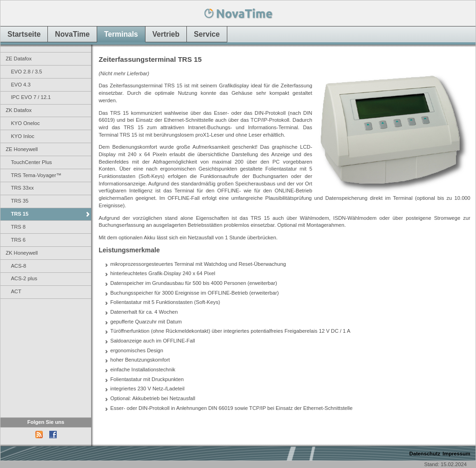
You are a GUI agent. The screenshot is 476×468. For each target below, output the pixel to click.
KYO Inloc (22, 136)
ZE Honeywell (22, 149)
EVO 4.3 (20, 85)
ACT (16, 291)
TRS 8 (18, 227)
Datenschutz (425, 454)
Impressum (456, 454)
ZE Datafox (19, 59)
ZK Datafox (19, 110)
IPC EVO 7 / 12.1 (31, 97)
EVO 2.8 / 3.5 (26, 72)
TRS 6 (18, 240)
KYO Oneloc (25, 123)
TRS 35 (20, 201)
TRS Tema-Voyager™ (36, 175)
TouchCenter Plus (31, 162)
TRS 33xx (22, 188)
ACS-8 (18, 266)
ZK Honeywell (22, 253)
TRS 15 (20, 214)
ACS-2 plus (24, 278)
